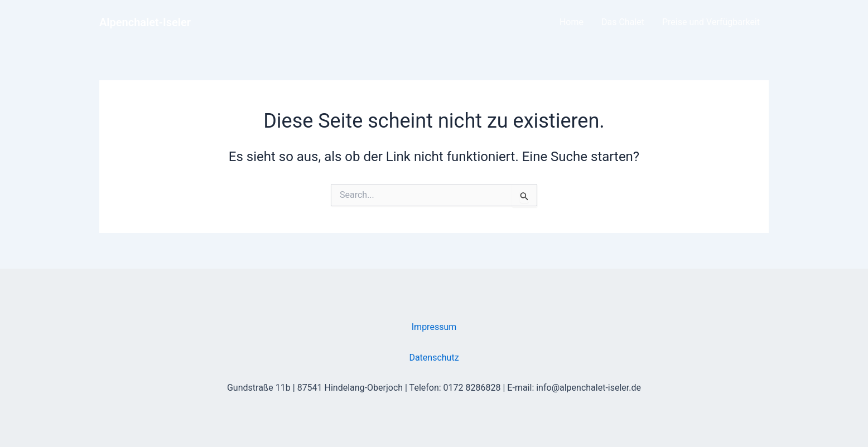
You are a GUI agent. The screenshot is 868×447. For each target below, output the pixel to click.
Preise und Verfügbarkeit (711, 22)
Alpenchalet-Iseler (145, 22)
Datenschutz (434, 358)
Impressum (434, 327)
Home (572, 22)
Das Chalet (623, 22)
